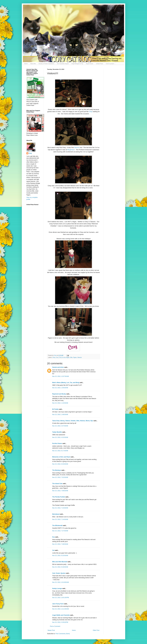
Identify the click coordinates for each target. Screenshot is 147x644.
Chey (91, 112)
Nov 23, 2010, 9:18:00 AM (60, 567)
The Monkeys (57, 470)
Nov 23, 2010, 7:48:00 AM (60, 544)
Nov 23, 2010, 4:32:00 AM (60, 437)
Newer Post (51, 630)
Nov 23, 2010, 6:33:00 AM (60, 464)
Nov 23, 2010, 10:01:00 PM (61, 598)
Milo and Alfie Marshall (60, 562)
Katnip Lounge (57, 588)
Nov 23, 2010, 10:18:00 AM (61, 582)
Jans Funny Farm (58, 604)
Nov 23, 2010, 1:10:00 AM (60, 403)
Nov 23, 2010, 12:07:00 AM (61, 376)
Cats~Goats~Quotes (59, 573)
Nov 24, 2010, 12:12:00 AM (61, 609)
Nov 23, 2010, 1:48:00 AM (60, 415)
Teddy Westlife (57, 432)
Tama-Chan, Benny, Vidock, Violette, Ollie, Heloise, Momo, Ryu (73, 421)
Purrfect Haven (57, 443)
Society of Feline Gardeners (46, 64)
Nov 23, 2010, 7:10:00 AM (60, 508)
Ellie (71, 357)
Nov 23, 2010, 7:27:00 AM (60, 531)
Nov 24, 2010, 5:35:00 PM (60, 622)
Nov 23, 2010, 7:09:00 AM (60, 491)
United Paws (100, 64)
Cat (53, 550)
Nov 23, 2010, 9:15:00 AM (60, 556)
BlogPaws (71, 150)
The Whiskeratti (57, 526)
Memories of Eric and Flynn (61, 457)
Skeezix (77, 147)
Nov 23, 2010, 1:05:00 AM (60, 388)
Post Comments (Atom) (63, 634)
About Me (33, 64)
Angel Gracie (90, 64)
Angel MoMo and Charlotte (61, 615)
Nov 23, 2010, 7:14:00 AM (60, 519)
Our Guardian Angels (63, 64)
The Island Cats (57, 484)
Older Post (96, 630)
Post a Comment (55, 626)
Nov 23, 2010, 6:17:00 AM (60, 451)
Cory (57, 357)
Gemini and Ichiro (58, 367)
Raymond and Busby (59, 394)
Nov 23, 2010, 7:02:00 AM (60, 477)
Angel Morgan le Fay (77, 64)
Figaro (75, 357)
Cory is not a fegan (64, 357)
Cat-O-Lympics (110, 64)
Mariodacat (56, 514)
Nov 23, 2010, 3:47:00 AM (60, 426)
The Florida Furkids (59, 497)
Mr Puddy (55, 409)
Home (26, 64)
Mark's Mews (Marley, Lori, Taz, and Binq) (66, 383)
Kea (54, 537)
